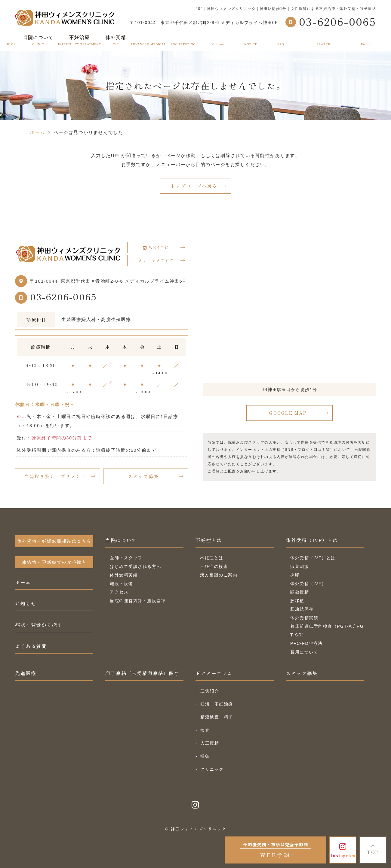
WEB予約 (156, 247)
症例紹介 (210, 691)
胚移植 (297, 601)
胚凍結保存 (302, 609)
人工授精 (210, 743)
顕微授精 (300, 592)
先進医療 (148, 40)
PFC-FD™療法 (306, 643)
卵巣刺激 (300, 566)
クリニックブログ (156, 260)
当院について (121, 540)
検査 (205, 730)
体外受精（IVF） (308, 584)
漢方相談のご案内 (219, 575)
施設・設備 (122, 584)
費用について (304, 652)
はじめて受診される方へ (135, 566)
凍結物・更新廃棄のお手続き (54, 562)
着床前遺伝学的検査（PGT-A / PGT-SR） (327, 631)
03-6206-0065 (63, 296)
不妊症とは (209, 540)
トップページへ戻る (194, 186)
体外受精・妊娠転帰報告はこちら (54, 541)
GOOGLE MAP (288, 413)
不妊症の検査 (214, 566)
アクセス (119, 592)
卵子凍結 (183, 40)
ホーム (11, 40)
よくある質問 (281, 40)
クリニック (212, 769)
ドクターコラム (218, 40)
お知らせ (251, 40)
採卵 (295, 575)
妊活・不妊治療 (217, 704)
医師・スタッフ (126, 558)
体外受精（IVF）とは (312, 540)
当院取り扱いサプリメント (55, 476)
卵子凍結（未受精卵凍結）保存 (142, 673)
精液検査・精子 (217, 717)
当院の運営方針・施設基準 (138, 601)
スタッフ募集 (366, 40)
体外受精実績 (124, 575)
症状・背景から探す (323, 40)
